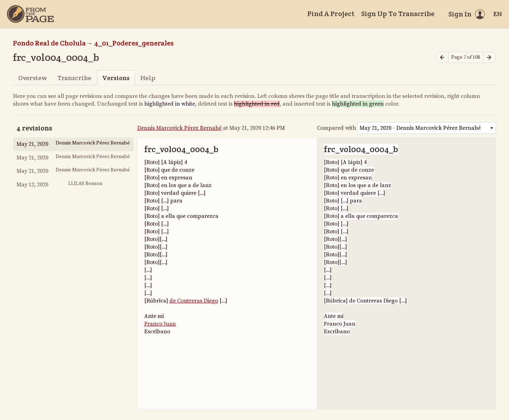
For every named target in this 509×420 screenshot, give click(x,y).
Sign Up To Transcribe (398, 14)
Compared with (336, 128)
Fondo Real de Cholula (49, 43)
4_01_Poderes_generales (134, 43)
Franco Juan (160, 324)
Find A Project (331, 14)
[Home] (30, 14)
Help (148, 78)
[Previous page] (442, 58)
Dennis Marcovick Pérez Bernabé (179, 128)
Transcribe (74, 78)
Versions (116, 78)
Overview (32, 78)
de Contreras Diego (194, 301)
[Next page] (489, 58)
